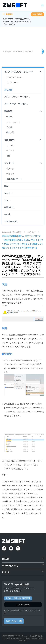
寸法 (8, 156)
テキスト (10, 150)
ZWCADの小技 (11, 221)
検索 (43, 51)
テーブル (10, 145)
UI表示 (9, 117)
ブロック (10, 174)
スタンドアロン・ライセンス (17, 97)
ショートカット (13, 122)
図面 (6, 186)
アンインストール (14, 77)
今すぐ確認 (37, 14)
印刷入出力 (9, 207)
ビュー (7, 200)
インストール (12, 83)
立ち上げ (8, 90)
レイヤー (8, 193)
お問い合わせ (14, 621)
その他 (9, 127)
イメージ (10, 169)
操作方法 (10, 132)
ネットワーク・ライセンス (16, 104)
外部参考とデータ (14, 179)
